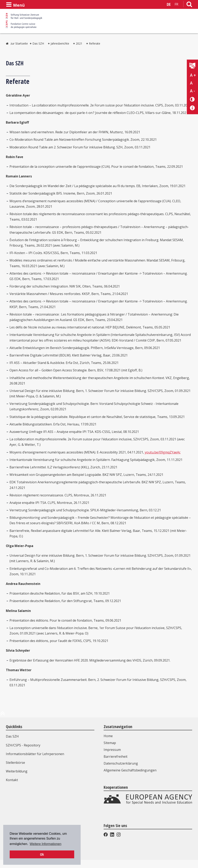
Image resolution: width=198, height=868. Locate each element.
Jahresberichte (60, 43)
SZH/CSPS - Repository (23, 745)
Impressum (112, 750)
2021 (79, 43)
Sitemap (110, 743)
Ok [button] (42, 854)
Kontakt (12, 780)
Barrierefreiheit (116, 757)
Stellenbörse (15, 763)
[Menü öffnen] (15, 5)
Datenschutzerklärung (121, 763)
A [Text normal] (191, 83)
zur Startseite (19, 43)
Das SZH (38, 43)
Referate (95, 43)
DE (169, 4)
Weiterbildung (17, 771)
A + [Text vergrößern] (193, 75)
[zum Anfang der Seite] (3, 715)
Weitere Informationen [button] (45, 844)
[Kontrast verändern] (192, 99)
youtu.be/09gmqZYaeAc (163, 452)
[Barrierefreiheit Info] (192, 108)
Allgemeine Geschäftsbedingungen (130, 770)
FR (176, 4)
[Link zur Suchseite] (189, 5)
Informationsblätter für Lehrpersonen (35, 754)
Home (108, 736)
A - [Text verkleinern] (192, 91)
